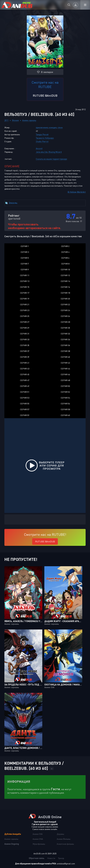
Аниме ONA (38, 839)
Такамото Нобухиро (45, 138)
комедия (53, 127)
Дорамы (60, 834)
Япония (15, 120)
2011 (6, 120)
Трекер (61, 858)
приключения (42, 127)
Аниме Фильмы (64, 839)
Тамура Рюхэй (42, 134)
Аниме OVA (38, 834)
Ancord (39, 148)
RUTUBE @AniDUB (45, 95)
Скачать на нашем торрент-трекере (51, 159)
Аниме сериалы (29, 120)
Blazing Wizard (55, 152)
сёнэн (60, 127)
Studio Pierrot (42, 141)
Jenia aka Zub (42, 152)
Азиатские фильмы (65, 844)
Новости (51, 858)
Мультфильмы (39, 844)
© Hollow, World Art (77, 192)
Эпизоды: (13, 203)
